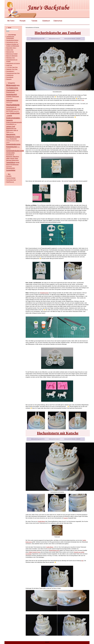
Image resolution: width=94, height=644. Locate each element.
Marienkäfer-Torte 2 (11, 48)
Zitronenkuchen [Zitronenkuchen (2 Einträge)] (11, 168)
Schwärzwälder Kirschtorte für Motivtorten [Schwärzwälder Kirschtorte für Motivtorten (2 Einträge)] (10, 155)
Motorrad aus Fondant (12, 54)
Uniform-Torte (10, 50)
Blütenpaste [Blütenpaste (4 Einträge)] (11, 85)
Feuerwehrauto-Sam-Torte (13, 73)
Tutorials (34, 21)
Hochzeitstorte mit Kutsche (58, 433)
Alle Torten (11, 21)
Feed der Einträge (11, 178)
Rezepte (23, 21)
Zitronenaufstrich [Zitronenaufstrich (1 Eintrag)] (9, 166)
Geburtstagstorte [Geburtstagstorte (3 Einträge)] (12, 100)
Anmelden (9, 176)
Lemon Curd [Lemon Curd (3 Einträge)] (11, 126)
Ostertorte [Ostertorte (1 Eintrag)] (8, 142)
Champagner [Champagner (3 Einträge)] (11, 90)
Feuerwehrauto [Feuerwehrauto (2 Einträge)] (10, 92)
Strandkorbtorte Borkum (12, 40)
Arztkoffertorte (10, 75)
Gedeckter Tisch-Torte (12, 69)
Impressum (47, 642)
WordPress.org (10, 182)
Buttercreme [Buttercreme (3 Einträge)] (14, 88)
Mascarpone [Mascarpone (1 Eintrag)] (11, 132)
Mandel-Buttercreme (54, 550)
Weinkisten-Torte (11, 58)
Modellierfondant (44, 293)
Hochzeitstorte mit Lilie (12, 42)
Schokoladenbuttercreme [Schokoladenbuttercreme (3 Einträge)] (15, 151)
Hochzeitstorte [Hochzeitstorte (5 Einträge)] (13, 105)
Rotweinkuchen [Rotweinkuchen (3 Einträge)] (12, 147)
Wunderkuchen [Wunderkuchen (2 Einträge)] (14, 165)
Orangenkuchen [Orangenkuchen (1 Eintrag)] (9, 141)
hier (83, 100)
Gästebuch (46, 21)
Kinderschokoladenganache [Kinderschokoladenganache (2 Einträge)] (14, 122)
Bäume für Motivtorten (12, 56)
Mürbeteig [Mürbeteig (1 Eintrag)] (8, 139)
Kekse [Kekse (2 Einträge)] (8, 113)
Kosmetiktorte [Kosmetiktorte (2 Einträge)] (10, 124)
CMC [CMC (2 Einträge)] (17, 90)
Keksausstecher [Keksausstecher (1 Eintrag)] (16, 111)
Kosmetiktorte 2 (10, 71)
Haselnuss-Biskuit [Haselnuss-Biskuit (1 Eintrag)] (9, 102)
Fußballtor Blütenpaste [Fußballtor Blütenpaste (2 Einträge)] (13, 97)
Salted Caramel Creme (35, 552)
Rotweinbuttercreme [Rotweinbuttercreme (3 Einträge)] (13, 144)
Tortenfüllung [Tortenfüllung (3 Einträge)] (11, 162)
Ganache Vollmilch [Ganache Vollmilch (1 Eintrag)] (9, 98)
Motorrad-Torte (10, 52)
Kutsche (66, 518)
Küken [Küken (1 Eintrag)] (15, 124)
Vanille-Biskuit (41, 521)
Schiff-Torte (9, 65)
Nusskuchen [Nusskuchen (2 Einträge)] (13, 139)
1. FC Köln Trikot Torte (12, 67)
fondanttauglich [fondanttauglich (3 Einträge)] (12, 94)
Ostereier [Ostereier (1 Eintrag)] (13, 141)
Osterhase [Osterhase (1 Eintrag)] (17, 141)
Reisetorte (9, 79)
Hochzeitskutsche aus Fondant (58, 33)
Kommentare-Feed (11, 180)
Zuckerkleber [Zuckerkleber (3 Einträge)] (11, 170)
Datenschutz (58, 21)
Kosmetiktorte (10, 77)
